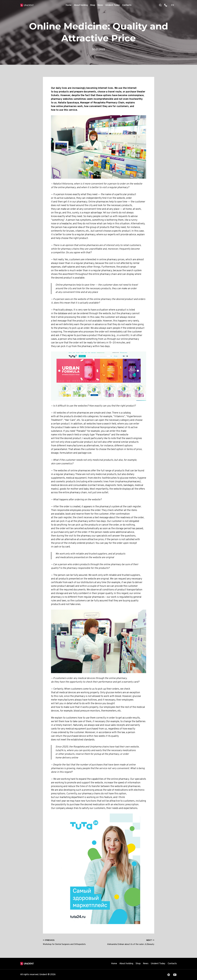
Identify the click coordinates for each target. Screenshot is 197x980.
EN (173, 5)
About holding (81, 5)
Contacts (127, 5)
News (100, 5)
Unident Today (113, 5)
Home (69, 5)
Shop (93, 5)
